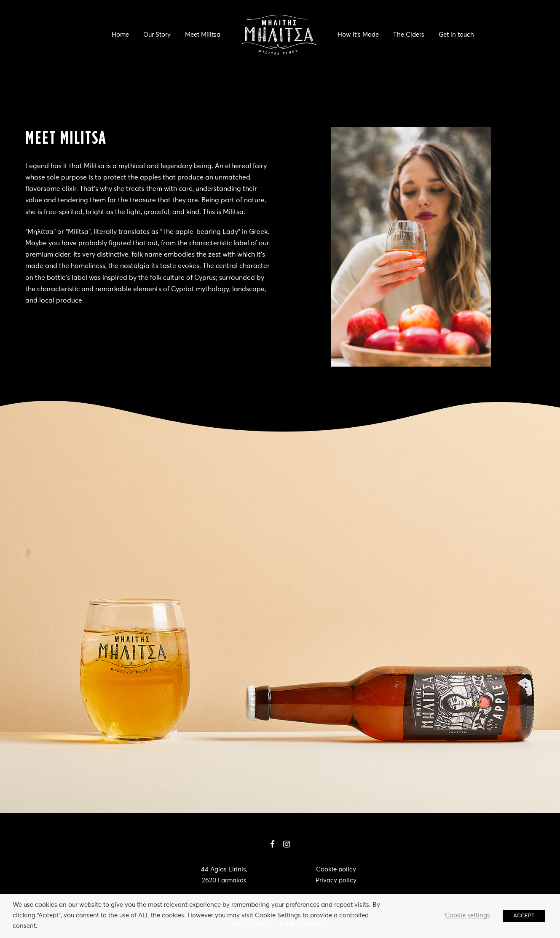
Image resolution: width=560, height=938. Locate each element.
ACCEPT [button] (524, 916)
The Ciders (409, 35)
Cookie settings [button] (468, 915)
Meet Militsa (203, 35)
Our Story (157, 35)
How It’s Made (358, 35)
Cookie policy (336, 870)
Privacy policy (336, 880)
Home (120, 35)
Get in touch (456, 35)
